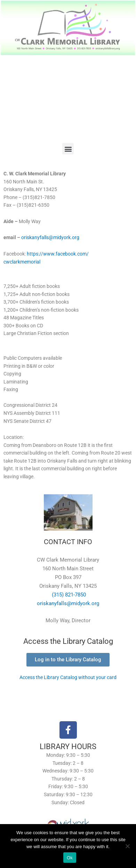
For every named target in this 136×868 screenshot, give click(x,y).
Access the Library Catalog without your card (68, 677)
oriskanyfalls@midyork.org (50, 237)
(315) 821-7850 (68, 595)
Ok (70, 858)
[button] (68, 149)
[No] (127, 846)
